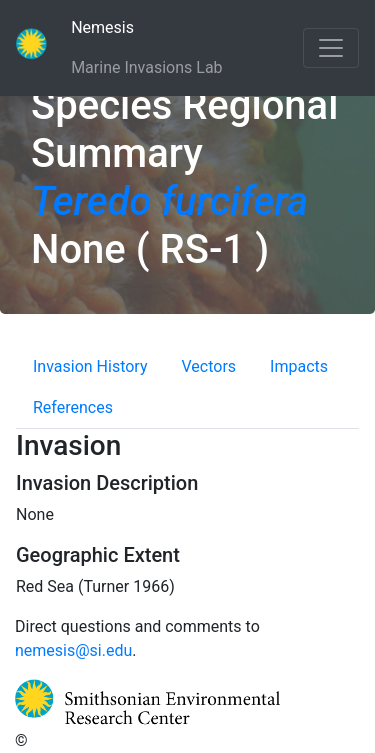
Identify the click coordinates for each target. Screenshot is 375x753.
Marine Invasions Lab (146, 66)
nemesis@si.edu (73, 650)
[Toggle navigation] (331, 48)
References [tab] (73, 407)
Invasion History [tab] (90, 366)
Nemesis (132, 26)
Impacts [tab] (299, 366)
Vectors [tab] (209, 366)
